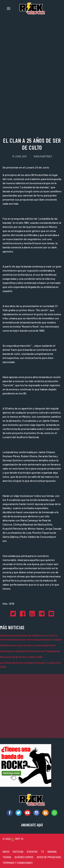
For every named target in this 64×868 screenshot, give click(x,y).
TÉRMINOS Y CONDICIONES (18, 863)
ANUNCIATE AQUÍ (32, 825)
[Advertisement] (32, 98)
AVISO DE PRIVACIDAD (49, 857)
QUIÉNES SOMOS (24, 857)
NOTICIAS (18, 852)
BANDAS (52, 852)
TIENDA (7, 857)
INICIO (6, 852)
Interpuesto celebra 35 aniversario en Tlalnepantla (30, 651)
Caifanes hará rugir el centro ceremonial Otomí (28, 645)
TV (42, 852)
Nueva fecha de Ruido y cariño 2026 (21, 657)
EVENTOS (32, 852)
